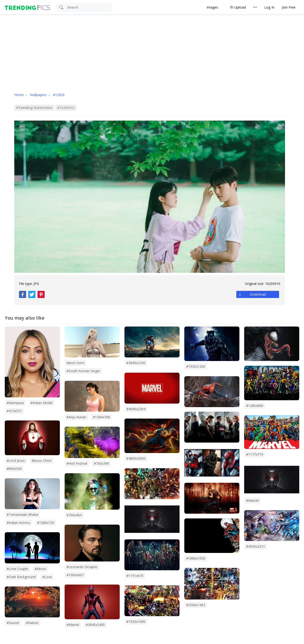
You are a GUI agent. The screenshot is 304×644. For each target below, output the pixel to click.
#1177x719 (255, 454)
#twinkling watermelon (34, 108)
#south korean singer (83, 371)
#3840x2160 (136, 363)
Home (19, 95)
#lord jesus (16, 461)
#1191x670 (135, 576)
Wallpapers (39, 95)
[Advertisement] (152, 50)
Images (212, 7)
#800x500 (14, 469)
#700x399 (101, 463)
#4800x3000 (136, 458)
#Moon (40, 569)
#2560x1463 (196, 605)
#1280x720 (46, 523)
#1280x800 (255, 406)
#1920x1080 (136, 622)
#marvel (73, 625)
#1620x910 (66, 108)
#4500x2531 (256, 546)
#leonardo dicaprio (82, 567)
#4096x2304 (136, 409)
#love (47, 577)
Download (258, 294)
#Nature (32, 623)
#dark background (21, 577)
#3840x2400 (95, 625)
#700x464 (74, 515)
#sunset (13, 623)
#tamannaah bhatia (22, 515)
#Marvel (252, 500)
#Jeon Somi (75, 363)
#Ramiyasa (15, 403)
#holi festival (77, 463)
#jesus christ (42, 461)
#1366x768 (101, 417)
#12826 (59, 95)
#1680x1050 (196, 558)
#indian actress (19, 523)
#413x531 (14, 411)
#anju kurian (76, 417)
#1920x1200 (196, 366)
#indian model (41, 403)
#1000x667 (75, 575)
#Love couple (17, 569)
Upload (238, 7)
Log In (269, 7)
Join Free (289, 7)
